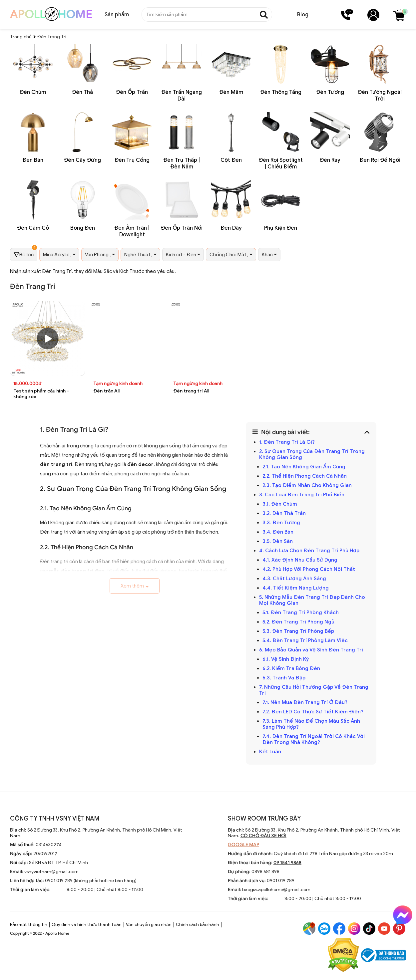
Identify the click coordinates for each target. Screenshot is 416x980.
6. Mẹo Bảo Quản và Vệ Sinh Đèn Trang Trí (311, 650)
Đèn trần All (106, 391)
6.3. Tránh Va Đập (285, 678)
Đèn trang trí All (191, 391)
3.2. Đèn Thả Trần (285, 513)
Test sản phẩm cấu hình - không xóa (41, 394)
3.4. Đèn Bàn (278, 532)
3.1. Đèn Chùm (280, 504)
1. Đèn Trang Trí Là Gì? (287, 442)
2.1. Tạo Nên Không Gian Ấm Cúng (305, 467)
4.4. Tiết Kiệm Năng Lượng (296, 588)
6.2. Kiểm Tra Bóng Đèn (291, 668)
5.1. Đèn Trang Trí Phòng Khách (301, 612)
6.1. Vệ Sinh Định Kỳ (286, 659)
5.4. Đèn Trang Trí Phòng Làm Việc (305, 640)
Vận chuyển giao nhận (149, 925)
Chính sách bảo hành (198, 925)
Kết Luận (271, 752)
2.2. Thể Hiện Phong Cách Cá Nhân (305, 476)
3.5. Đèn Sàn (278, 541)
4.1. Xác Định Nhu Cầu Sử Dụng (301, 560)
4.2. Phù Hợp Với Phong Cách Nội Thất (309, 569)
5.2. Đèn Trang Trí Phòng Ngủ (299, 622)
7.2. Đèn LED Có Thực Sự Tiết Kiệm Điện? (313, 712)
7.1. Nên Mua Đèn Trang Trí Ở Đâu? (305, 702)
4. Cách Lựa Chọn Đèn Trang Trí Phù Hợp (309, 551)
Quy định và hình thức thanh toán (87, 925)
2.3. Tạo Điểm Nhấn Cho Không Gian (307, 485)
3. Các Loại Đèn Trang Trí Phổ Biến (302, 495)
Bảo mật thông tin (29, 925)
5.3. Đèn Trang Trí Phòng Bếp (298, 631)
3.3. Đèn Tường (282, 523)
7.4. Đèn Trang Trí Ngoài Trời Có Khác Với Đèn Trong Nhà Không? (314, 739)
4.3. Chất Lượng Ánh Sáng (295, 579)
